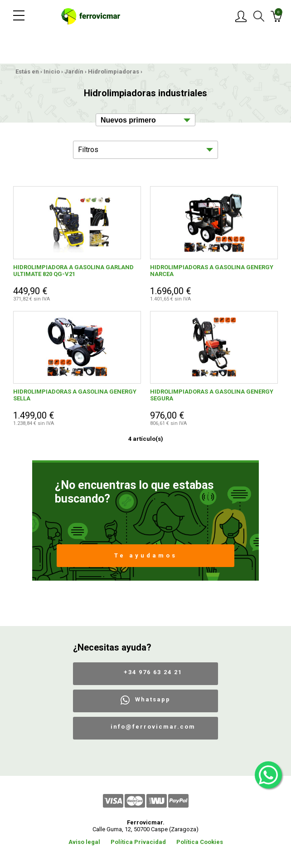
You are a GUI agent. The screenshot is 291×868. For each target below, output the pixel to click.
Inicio (52, 72)
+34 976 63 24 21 (153, 672)
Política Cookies (200, 842)
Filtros (88, 150)
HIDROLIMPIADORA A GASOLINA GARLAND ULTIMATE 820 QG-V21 (73, 271)
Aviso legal (84, 842)
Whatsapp (153, 699)
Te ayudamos (146, 555)
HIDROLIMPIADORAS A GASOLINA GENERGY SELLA (75, 395)
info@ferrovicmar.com (153, 727)
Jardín (74, 72)
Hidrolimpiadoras (114, 72)
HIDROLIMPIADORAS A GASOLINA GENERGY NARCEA (212, 271)
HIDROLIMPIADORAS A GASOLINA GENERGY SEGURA (212, 395)
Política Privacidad (138, 842)
